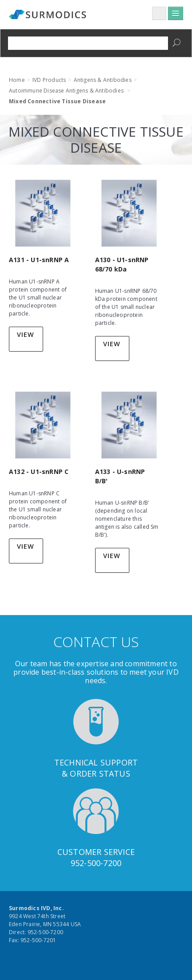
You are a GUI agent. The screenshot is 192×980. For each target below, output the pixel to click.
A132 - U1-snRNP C (39, 472)
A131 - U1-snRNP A (39, 260)
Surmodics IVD (49, 15)
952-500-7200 (96, 863)
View (26, 334)
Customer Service (96, 852)
